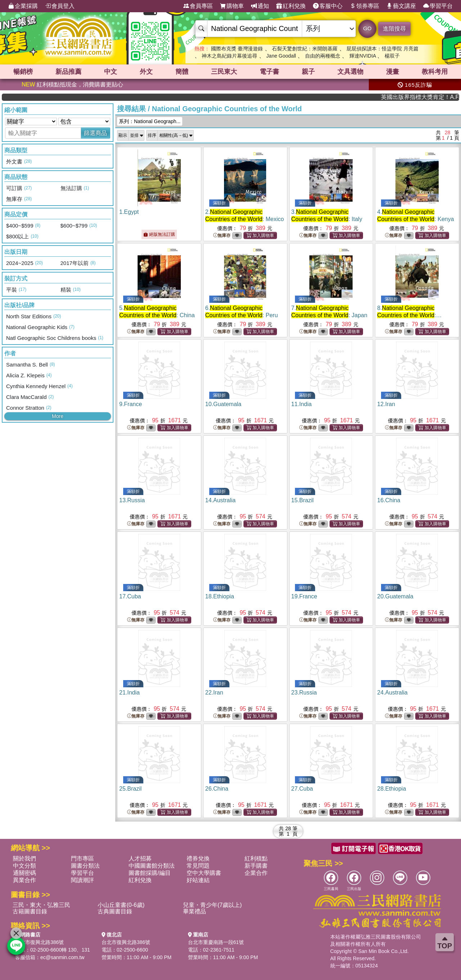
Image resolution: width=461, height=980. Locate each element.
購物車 (232, 6)
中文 (111, 72)
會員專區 (198, 6)
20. (395, 596)
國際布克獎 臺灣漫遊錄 (237, 49)
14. (221, 500)
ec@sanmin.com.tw (62, 957)
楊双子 (392, 56)
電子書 (269, 72)
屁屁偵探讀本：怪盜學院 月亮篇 (382, 49)
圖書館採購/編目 (149, 873)
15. (303, 500)
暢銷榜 (23, 72)
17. (130, 596)
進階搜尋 (394, 29)
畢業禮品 (194, 911)
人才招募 (140, 858)
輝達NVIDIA (363, 56)
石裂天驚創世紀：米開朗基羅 (305, 49)
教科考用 (435, 72)
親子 (308, 72)
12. (386, 404)
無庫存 (222, 236)
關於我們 (24, 858)
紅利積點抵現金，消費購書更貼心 (72, 84)
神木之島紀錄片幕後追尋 (229, 56)
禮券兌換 (198, 858)
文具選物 (350, 72)
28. (391, 789)
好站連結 (198, 880)
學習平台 (438, 6)
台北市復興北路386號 (39, 942)
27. (302, 789)
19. (304, 596)
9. (131, 404)
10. (223, 404)
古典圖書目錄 (115, 911)
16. (389, 500)
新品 (68, 72)
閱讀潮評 (82, 880)
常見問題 (198, 866)
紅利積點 (256, 858)
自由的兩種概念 (323, 56)
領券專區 (364, 6)
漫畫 (393, 72)
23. (304, 693)
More (58, 416)
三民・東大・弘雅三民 (41, 905)
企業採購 (23, 6)
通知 (260, 6)
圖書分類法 (85, 866)
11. (302, 404)
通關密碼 (24, 873)
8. (409, 315)
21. (129, 693)
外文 (146, 72)
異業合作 (24, 880)
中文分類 (24, 866)
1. (129, 212)
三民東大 (224, 72)
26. (217, 789)
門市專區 (82, 858)
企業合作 (256, 873)
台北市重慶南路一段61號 (216, 942)
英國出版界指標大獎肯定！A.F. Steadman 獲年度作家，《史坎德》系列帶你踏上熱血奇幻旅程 (432, 97)
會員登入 (60, 6)
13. (132, 500)
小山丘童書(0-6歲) (121, 905)
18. (220, 596)
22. (214, 693)
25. (130, 789)
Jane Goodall (281, 56)
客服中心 (328, 6)
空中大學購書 (204, 873)
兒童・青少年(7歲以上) (212, 905)
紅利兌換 (291, 6)
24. (392, 693)
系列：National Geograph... (150, 121)
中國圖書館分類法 (152, 866)
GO (367, 28)
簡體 (182, 72)
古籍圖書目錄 (30, 911)
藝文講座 (401, 6)
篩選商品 (95, 133)
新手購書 (256, 866)
